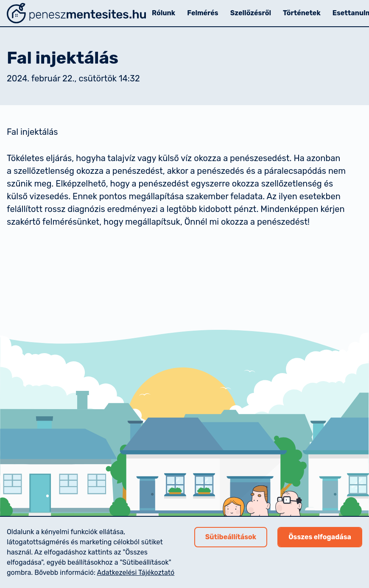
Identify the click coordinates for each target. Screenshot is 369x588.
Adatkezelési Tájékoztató (136, 573)
